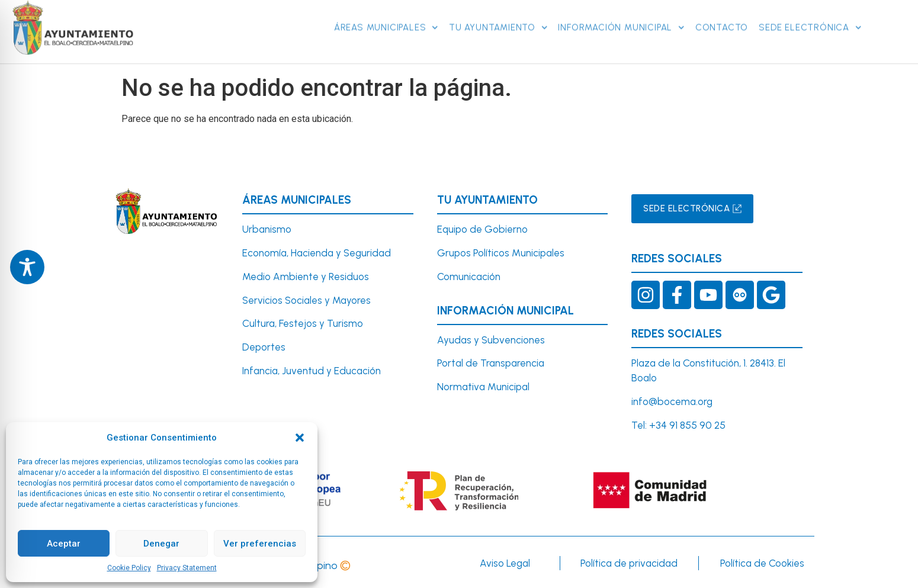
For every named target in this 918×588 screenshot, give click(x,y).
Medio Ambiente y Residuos (306, 277)
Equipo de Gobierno (482, 229)
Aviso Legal (505, 563)
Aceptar (64, 544)
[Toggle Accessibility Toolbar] (27, 267)
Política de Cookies (762, 563)
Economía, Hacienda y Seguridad (317, 253)
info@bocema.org (672, 401)
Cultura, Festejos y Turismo (303, 323)
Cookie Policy (129, 568)
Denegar (161, 544)
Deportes (264, 347)
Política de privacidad (629, 563)
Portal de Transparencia (491, 363)
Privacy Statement (187, 568)
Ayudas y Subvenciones (491, 340)
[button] (300, 438)
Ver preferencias (260, 544)
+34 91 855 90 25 (687, 425)
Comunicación (469, 277)
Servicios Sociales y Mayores (306, 300)
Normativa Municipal (483, 387)
